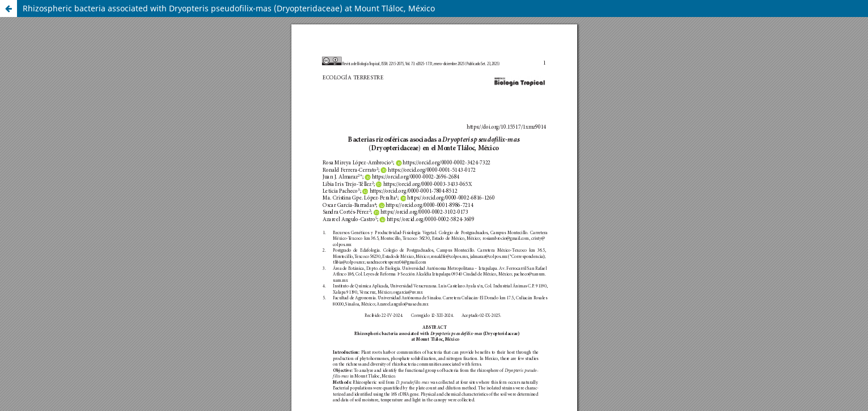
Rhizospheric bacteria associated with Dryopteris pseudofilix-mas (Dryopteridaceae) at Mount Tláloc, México (229, 8)
